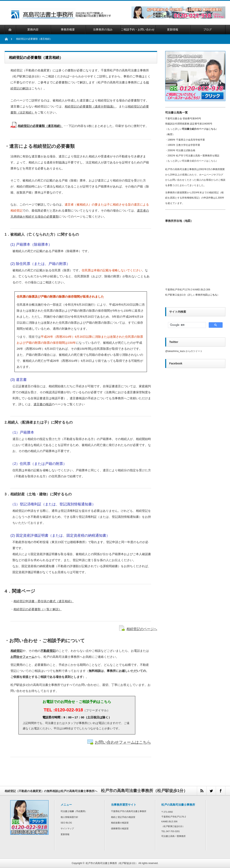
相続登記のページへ (142, 629)
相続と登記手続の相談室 (123, 817)
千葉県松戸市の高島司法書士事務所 (129, 811)
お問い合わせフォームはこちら (123, 742)
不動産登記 (48, 651)
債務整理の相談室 (120, 828)
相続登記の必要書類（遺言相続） (40, 126)
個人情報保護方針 (69, 817)
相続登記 (16, 651)
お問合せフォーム (22, 657)
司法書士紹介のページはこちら (199, 129)
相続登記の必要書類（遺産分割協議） (90, 106)
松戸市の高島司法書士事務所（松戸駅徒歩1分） (112, 863)
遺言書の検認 (43, 404)
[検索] (187, 325)
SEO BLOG (66, 823)
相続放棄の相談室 (120, 823)
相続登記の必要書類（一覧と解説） (38, 609)
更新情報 (65, 834)
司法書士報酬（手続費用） (74, 811)
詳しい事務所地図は (203, 295)
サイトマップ (67, 828)
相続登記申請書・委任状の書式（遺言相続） (44, 601)
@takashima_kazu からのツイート (184, 351)
